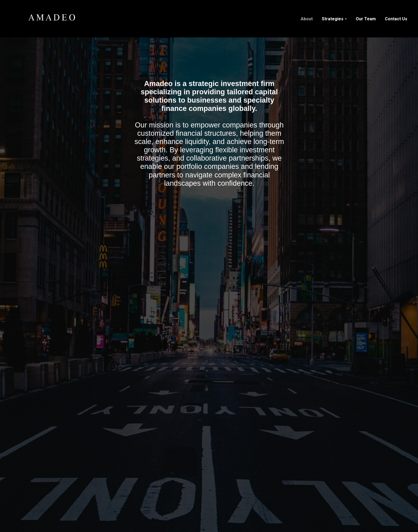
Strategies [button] (333, 19)
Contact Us (396, 19)
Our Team (366, 19)
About (307, 19)
